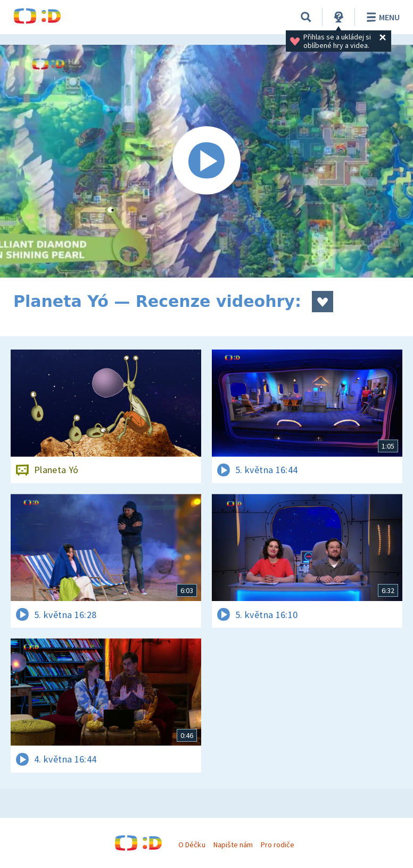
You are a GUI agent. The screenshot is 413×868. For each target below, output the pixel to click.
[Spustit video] (206, 161)
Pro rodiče (278, 845)
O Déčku (192, 845)
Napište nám (233, 845)
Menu (381, 17)
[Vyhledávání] (306, 17)
